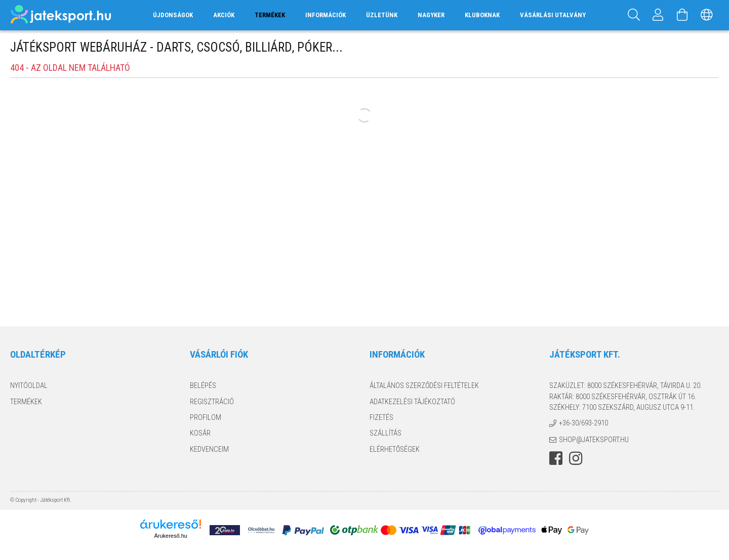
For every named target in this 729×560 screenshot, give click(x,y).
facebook (556, 458)
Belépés (203, 385)
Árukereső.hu (170, 536)
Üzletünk (382, 15)
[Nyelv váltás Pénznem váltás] (707, 15)
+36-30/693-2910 (583, 423)
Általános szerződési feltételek (424, 385)
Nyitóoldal (29, 385)
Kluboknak (482, 15)
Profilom (206, 417)
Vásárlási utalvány (553, 15)
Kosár (200, 433)
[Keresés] (634, 15)
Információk (326, 15)
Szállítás (386, 433)
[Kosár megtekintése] (682, 15)
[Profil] (658, 15)
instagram (576, 458)
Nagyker (431, 15)
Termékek (26, 402)
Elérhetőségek (395, 449)
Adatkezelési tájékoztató (412, 402)
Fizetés (381, 417)
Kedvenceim (209, 449)
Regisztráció (212, 402)
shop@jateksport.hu (594, 440)
